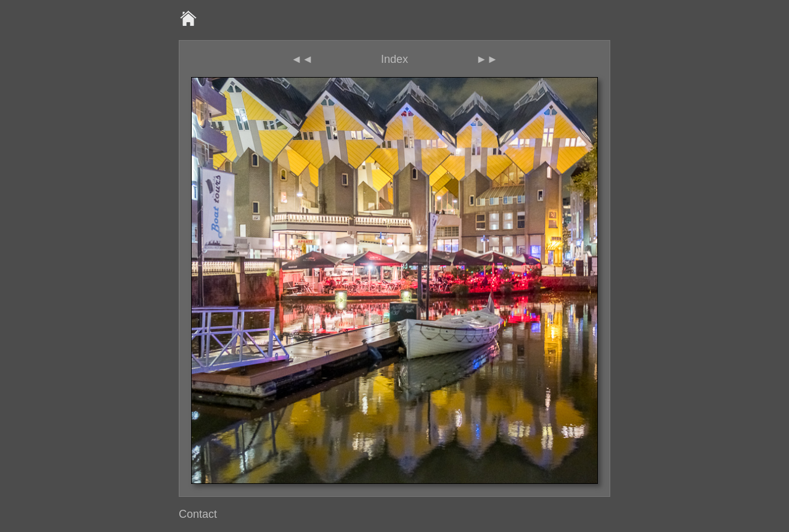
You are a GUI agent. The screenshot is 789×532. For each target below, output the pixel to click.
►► (487, 59)
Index (394, 59)
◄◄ (302, 59)
